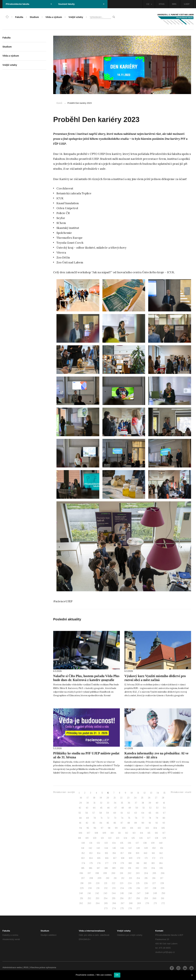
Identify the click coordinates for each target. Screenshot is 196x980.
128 (157, 838)
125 (133, 838)
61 (122, 813)
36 (129, 803)
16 (81, 798)
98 (109, 828)
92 (157, 823)
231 (98, 888)
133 (106, 843)
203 (138, 873)
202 (130, 873)
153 (91, 853)
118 (80, 838)
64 (143, 813)
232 (106, 888)
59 (108, 813)
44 (94, 808)
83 (94, 823)
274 (114, 908)
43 (87, 808)
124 (125, 838)
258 (138, 898)
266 (114, 903)
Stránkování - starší (181, 792)
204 (146, 873)
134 (114, 843)
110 (112, 833)
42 (80, 808)
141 (83, 848)
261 (163, 898)
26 (149, 798)
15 (164, 793)
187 (98, 868)
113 (134, 833)
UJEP (187, 4)
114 (142, 833)
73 (115, 818)
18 (94, 798)
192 (137, 868)
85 (108, 823)
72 (108, 818)
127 (149, 838)
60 (115, 813)
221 (106, 883)
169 (131, 858)
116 (156, 833)
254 (106, 898)
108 (96, 833)
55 (80, 813)
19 (101, 798)
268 (131, 903)
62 (129, 813)
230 (90, 888)
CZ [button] (149, 4)
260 (154, 898)
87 (122, 823)
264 (98, 903)
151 (162, 848)
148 (138, 848)
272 (163, 903)
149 (146, 848)
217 (162, 878)
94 (81, 828)
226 (146, 883)
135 (122, 843)
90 (143, 823)
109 (104, 833)
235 (130, 888)
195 (161, 868)
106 (81, 833)
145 (114, 848)
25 (142, 798)
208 (91, 878)
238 (154, 888)
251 (82, 898)
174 (83, 863)
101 (132, 828)
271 (155, 903)
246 (130, 893)
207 (83, 878)
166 (107, 858)
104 (155, 828)
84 (101, 823)
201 (121, 873)
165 (99, 858)
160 (146, 853)
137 (137, 843)
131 (91, 843)
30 (88, 803)
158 (130, 853)
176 (99, 863)
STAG (162, 4)
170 (139, 858)
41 (164, 803)
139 (153, 843)
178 (114, 863)
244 (114, 893)
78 (150, 818)
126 (141, 838)
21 (115, 798)
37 (136, 803)
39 (150, 803)
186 (91, 868)
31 (94, 803)
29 (81, 803)
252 (89, 898)
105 (163, 828)
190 (122, 868)
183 (153, 863)
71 (101, 818)
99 (116, 828)
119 (87, 838)
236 (138, 888)
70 (95, 818)
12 (145, 793)
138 (145, 843)
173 (161, 858)
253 (97, 898)
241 (89, 893)
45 (101, 808)
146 (122, 848)
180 (130, 863)
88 (129, 823)
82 (87, 823)
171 (146, 858)
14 (158, 793)
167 (115, 858)
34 (115, 803)
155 (106, 853)
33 (108, 803)
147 (130, 848)
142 (90, 848)
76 (136, 818)
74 (122, 818)
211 (115, 878)
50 (137, 808)
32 (101, 803)
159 (138, 853)
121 (102, 838)
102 (139, 828)
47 (115, 808)
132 (98, 843)
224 (130, 883)
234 (122, 888)
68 (80, 818)
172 (154, 858)
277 (138, 908)
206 (163, 873)
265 (106, 903)
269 (139, 903)
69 (87, 818)
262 (81, 903)
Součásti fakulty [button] (81, 4)
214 (138, 878)
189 (114, 868)
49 (130, 808)
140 (161, 843)
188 (106, 868)
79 (157, 818)
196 (81, 873)
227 (154, 883)
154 (99, 853)
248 (147, 893)
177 (107, 863)
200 (113, 873)
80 (164, 818)
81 (80, 823)
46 (108, 808)
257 (130, 898)
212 (123, 878)
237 (146, 888)
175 (91, 863)
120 (95, 838)
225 (138, 883)
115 (149, 833)
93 (164, 823)
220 (98, 883)
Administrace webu (12, 967)
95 (88, 828)
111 (119, 833)
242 (97, 893)
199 (105, 873)
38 (143, 803)
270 (147, 903)
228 (162, 883)
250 (163, 893)
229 (82, 888)
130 (83, 843)
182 (145, 863)
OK (117, 975)
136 (130, 843)
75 (129, 818)
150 (154, 848)
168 (123, 858)
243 (105, 893)
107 (88, 833)
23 (128, 798)
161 (153, 853)
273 (106, 908)
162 (161, 853)
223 (122, 883)
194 (153, 868)
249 (155, 893)
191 (130, 868)
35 (122, 803)
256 (122, 898)
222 (114, 883)
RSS (26, 967)
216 (154, 878)
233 (114, 888)
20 (108, 798)
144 (106, 848)
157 (122, 853)
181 (138, 863)
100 (124, 828)
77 (143, 818)
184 (161, 863)
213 (130, 878)
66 (157, 813)
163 (83, 858)
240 (81, 893)
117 (164, 833)
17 (88, 798)
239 (163, 888)
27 (156, 798)
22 (121, 798)
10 (132, 793)
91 (150, 823)
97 (102, 828)
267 (122, 903)
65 (150, 813)
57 (94, 813)
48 (123, 808)
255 (114, 898)
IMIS (174, 4)
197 (89, 873)
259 (146, 898)
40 (157, 803)
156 (114, 853)
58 (101, 813)
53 (157, 808)
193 (145, 868)
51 (144, 808)
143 (98, 848)
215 (146, 878)
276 (130, 908)
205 (154, 873)
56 (87, 813)
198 (97, 873)
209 (99, 878)
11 (138, 793)
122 (110, 838)
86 (115, 823)
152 (83, 853)
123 (118, 838)
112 (127, 833)
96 (95, 828)
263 (89, 903)
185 (83, 868)
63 (136, 813)
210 (108, 878)
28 (163, 798)
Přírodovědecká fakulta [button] (29, 4)
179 (122, 863)
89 (136, 823)
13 (151, 793)
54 (164, 808)
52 (150, 808)
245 (122, 893)
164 (91, 858)
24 (135, 798)
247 (139, 893)
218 (82, 883)
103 (147, 828)
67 (164, 813)
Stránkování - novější (64, 792)
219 (90, 883)
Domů (59, 103)
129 (164, 838)
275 (122, 908)
